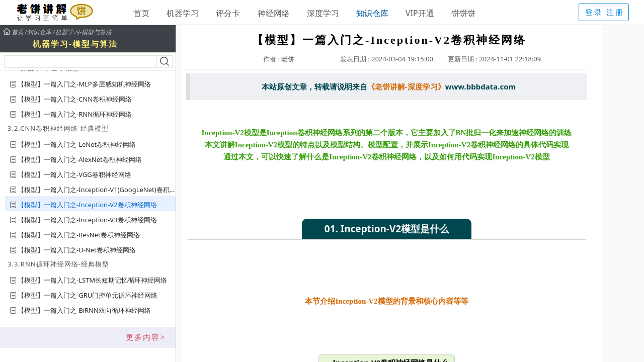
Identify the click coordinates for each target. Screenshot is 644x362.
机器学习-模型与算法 (84, 32)
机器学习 (183, 13)
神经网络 (274, 13)
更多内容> (146, 337)
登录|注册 (605, 13)
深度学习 (323, 13)
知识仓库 (372, 13)
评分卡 (228, 13)
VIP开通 (420, 13)
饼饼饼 (463, 13)
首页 (141, 13)
